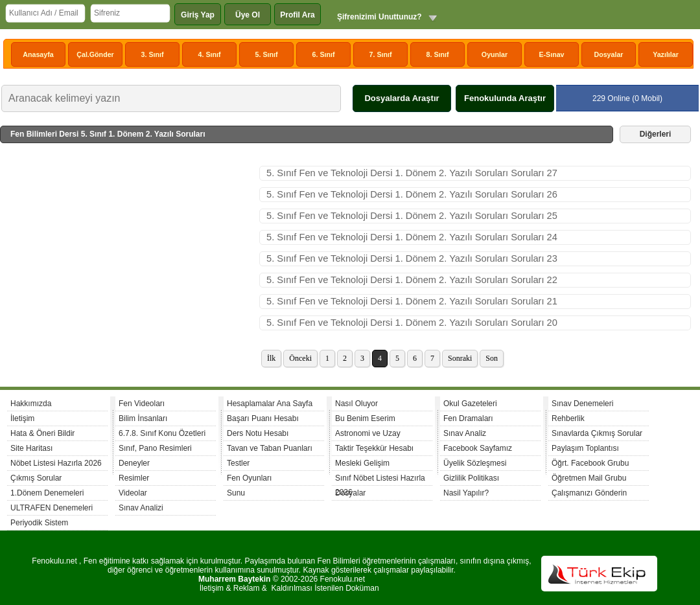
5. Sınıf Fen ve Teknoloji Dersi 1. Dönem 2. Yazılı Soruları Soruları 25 (412, 216)
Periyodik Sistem (39, 523)
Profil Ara (297, 15)
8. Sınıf (438, 54)
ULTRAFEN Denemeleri (52, 508)
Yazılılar (666, 54)
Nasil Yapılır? (466, 493)
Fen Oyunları (249, 478)
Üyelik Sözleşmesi (475, 463)
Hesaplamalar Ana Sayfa (270, 404)
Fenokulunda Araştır (505, 98)
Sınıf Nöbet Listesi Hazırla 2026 (380, 480)
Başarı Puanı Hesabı (263, 418)
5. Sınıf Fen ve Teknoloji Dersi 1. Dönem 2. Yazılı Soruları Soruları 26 (412, 194)
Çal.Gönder (95, 54)
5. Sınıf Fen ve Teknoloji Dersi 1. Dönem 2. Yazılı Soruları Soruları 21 (412, 301)
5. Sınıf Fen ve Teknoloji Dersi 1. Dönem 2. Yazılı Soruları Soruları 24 (412, 237)
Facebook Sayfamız (478, 448)
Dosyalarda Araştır (402, 98)
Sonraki (460, 358)
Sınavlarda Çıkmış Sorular (597, 433)
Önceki (300, 358)
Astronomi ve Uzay (368, 433)
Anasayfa (38, 54)
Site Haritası (31, 448)
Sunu (236, 493)
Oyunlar (495, 54)
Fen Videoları (142, 404)
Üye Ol (248, 15)
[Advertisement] (130, 263)
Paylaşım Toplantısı (585, 448)
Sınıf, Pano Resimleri (155, 448)
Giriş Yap (198, 15)
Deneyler (134, 463)
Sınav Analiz (465, 433)
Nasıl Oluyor (356, 404)
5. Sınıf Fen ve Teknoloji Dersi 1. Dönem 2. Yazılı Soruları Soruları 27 (412, 173)
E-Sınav (551, 54)
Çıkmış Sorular (36, 478)
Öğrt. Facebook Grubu (590, 463)
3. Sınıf (153, 54)
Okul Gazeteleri (470, 404)
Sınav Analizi (141, 508)
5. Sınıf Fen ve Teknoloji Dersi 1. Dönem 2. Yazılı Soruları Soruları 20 (412, 323)
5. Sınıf (267, 54)
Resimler (134, 478)
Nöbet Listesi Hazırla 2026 (56, 463)
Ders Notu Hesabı (258, 433)
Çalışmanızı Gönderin (589, 493)
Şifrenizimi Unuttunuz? (379, 17)
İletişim (22, 418)
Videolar (133, 493)
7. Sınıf (381, 54)
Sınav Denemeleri (582, 404)
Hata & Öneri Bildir (42, 433)
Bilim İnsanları (143, 418)
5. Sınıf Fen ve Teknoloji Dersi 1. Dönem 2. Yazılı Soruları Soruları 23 (412, 258)
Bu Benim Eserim (365, 418)
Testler (238, 463)
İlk (271, 358)
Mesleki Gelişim (362, 463)
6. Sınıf (324, 54)
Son (492, 358)
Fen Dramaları (468, 418)
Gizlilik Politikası (471, 478)
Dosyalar (608, 54)
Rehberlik (568, 418)
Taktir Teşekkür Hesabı (374, 448)
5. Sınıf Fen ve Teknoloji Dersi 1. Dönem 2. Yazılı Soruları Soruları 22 (412, 280)
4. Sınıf (210, 54)
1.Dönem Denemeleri (47, 493)
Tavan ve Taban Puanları (270, 448)
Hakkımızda (31, 404)
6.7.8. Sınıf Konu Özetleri (162, 433)
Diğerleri (656, 134)
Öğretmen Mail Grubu (589, 478)
